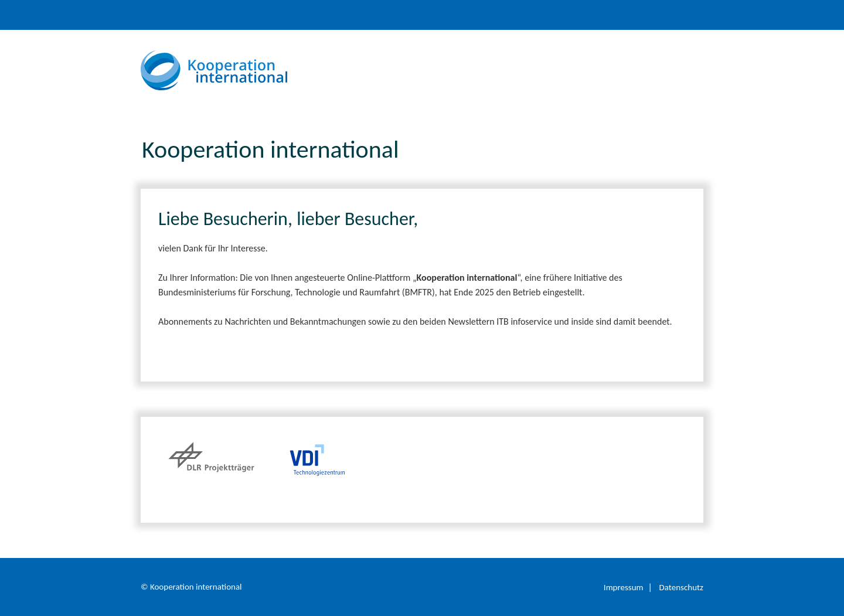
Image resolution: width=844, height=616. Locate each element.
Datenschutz (681, 587)
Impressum (624, 587)
